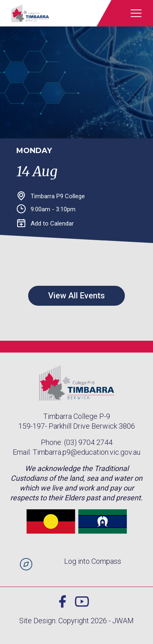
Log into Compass (93, 561)
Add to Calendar (45, 223)
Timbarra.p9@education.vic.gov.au (86, 452)
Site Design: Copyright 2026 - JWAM (76, 621)
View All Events (76, 296)
